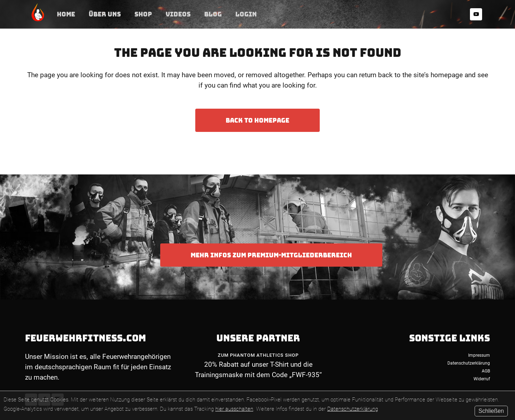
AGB (486, 371)
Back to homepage (257, 120)
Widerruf (482, 379)
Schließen (491, 411)
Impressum (479, 355)
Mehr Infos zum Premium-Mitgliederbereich (271, 255)
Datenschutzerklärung (353, 409)
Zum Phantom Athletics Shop (258, 355)
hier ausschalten (234, 409)
